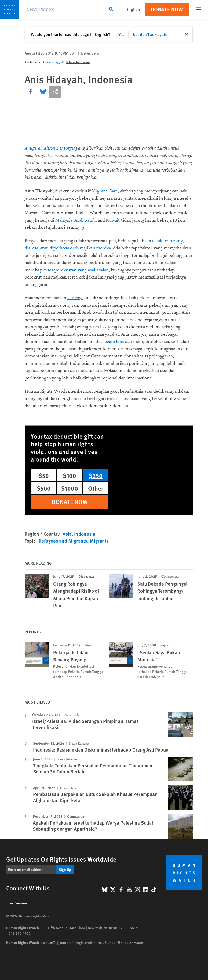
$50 (44, 475)
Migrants (99, 541)
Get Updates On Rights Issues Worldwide (61, 859)
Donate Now (167, 9)
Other (96, 488)
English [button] (133, 9)
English (48, 62)
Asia (67, 534)
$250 (96, 475)
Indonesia (85, 534)
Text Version (18, 903)
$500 (44, 488)
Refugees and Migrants (63, 541)
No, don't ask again (150, 34)
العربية (59, 62)
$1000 (70, 488)
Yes (121, 34)
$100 (70, 475)
